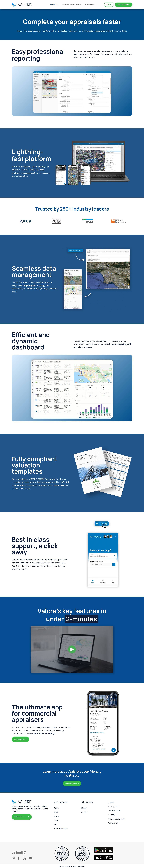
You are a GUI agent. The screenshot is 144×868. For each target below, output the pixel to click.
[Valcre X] (26, 858)
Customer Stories (67, 5)
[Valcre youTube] (32, 858)
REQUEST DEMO (124, 5)
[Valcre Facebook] (20, 858)
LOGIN (109, 5)
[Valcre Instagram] (14, 858)
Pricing (79, 5)
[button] (72, 648)
